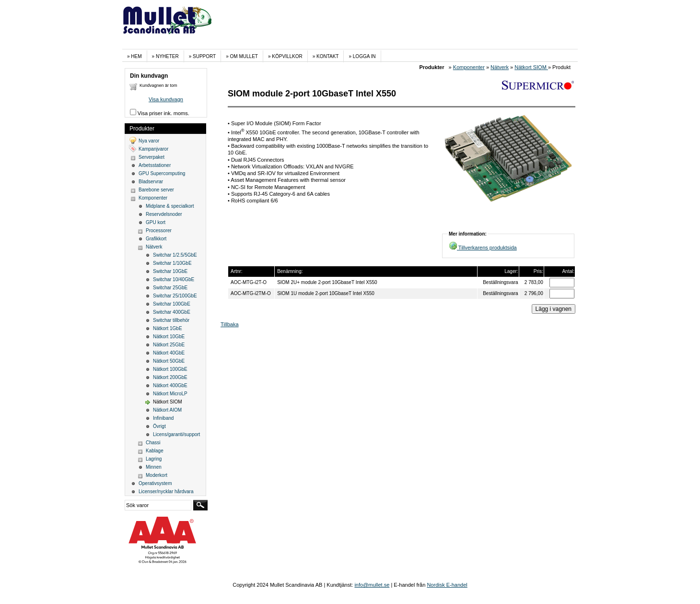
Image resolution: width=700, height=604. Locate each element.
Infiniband (163, 418)
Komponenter (469, 67)
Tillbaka (230, 324)
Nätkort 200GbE (170, 377)
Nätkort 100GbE (170, 369)
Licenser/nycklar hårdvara (166, 491)
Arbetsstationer (155, 165)
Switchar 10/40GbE (174, 279)
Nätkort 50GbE (169, 361)
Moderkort (157, 475)
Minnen (154, 467)
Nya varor (149, 141)
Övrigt (159, 426)
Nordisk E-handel (447, 585)
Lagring (154, 459)
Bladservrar (151, 182)
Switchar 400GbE (172, 312)
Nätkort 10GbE (169, 337)
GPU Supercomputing (162, 173)
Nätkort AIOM (167, 410)
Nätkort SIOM (531, 67)
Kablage (155, 451)
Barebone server (156, 190)
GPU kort (156, 222)
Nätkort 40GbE (169, 353)
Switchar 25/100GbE (175, 296)
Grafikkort (156, 239)
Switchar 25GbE (170, 288)
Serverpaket (152, 157)
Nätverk (500, 67)
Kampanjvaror (153, 149)
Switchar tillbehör (171, 320)
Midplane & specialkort (170, 206)
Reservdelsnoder (164, 214)
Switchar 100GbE (172, 304)
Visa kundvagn (166, 99)
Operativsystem (155, 483)
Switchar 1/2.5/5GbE (175, 255)
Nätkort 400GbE (170, 385)
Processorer (159, 231)
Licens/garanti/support (176, 434)
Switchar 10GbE (170, 271)
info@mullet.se (372, 585)
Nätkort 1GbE (168, 328)
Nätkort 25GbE (169, 345)
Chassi (153, 443)
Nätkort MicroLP (170, 394)
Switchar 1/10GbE (172, 263)
